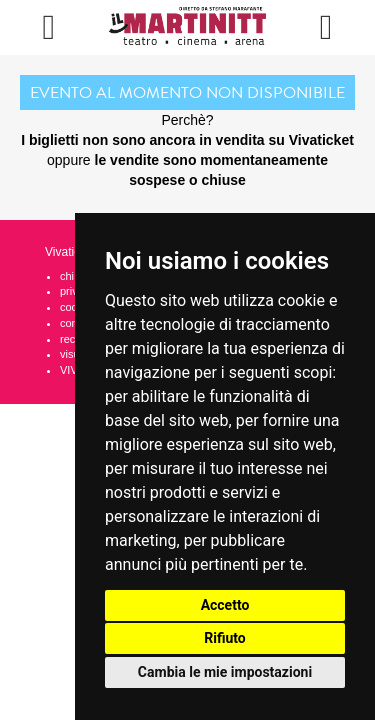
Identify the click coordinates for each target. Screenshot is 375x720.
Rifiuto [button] (225, 638)
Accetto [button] (225, 605)
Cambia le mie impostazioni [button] (225, 672)
